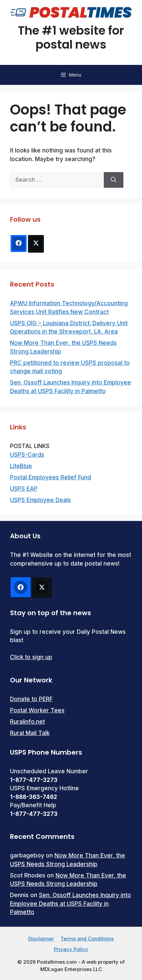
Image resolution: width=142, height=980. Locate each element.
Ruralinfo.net (27, 722)
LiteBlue (21, 466)
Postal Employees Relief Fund (51, 477)
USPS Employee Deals (40, 500)
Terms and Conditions (87, 939)
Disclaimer (41, 939)
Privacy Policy (71, 949)
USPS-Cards (27, 455)
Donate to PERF (31, 699)
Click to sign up (31, 657)
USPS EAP (24, 489)
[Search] (114, 180)
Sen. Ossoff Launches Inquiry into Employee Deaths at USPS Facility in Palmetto (71, 904)
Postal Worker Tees (37, 710)
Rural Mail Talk (30, 733)
